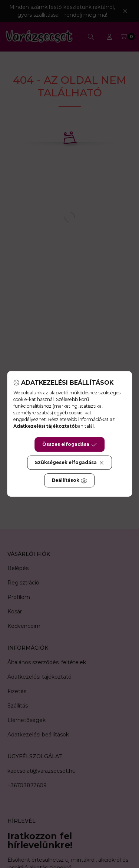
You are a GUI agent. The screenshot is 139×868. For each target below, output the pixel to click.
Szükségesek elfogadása (69, 463)
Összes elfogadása (69, 445)
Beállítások (69, 481)
